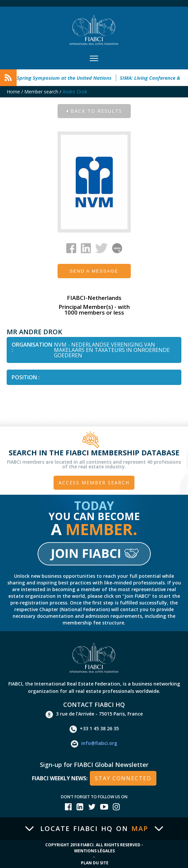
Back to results (94, 111)
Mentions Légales (94, 851)
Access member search (94, 483)
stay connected (123, 778)
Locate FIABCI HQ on (94, 829)
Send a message (94, 271)
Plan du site (95, 863)
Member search (41, 92)
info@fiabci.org (94, 744)
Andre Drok (75, 92)
